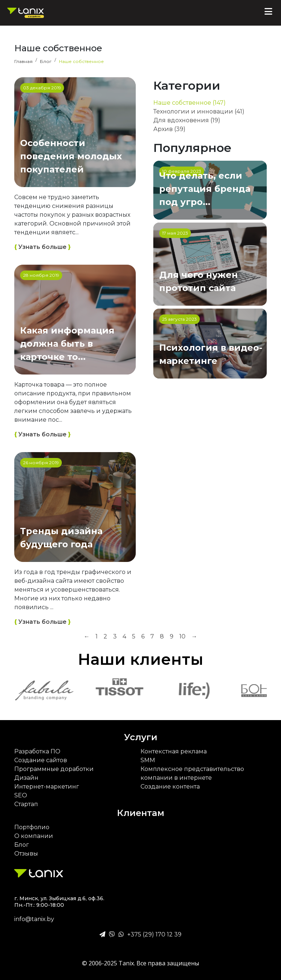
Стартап (26, 804)
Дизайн (26, 778)
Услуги (141, 737)
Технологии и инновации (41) (199, 111)
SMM (148, 760)
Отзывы (26, 854)
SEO (21, 795)
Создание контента (170, 787)
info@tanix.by (34, 919)
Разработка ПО (37, 751)
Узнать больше (42, 247)
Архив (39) (169, 129)
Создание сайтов (41, 760)
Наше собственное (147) (190, 103)
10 (182, 636)
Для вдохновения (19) (187, 120)
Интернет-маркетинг (47, 787)
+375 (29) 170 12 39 (154, 934)
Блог (22, 845)
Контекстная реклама (174, 751)
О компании (34, 836)
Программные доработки (54, 769)
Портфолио (32, 827)
